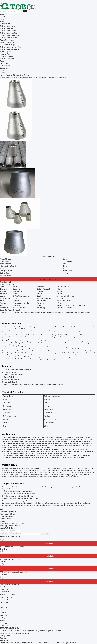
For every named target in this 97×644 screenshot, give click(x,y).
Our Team (3, 623)
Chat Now (3, 17)
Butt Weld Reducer (6, 516)
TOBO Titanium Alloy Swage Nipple (12, 547)
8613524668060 (15, 526)
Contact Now (45, 534)
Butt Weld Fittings (6, 592)
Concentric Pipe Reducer (8, 512)
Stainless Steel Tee (6, 597)
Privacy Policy (5, 636)
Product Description (7, 284)
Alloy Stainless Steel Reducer (10, 585)
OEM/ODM (4, 608)
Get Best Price (44, 279)
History (2, 618)
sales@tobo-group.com (22, 633)
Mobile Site (4, 640)
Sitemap (3, 638)
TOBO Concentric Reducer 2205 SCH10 (13, 559)
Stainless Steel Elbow (7, 595)
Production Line (5, 605)
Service (3, 621)
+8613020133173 (18, 523)
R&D (1, 610)
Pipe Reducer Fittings (7, 514)
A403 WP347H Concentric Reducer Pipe (14, 572)
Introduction (4, 615)
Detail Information (6, 282)
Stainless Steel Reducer (8, 600)
